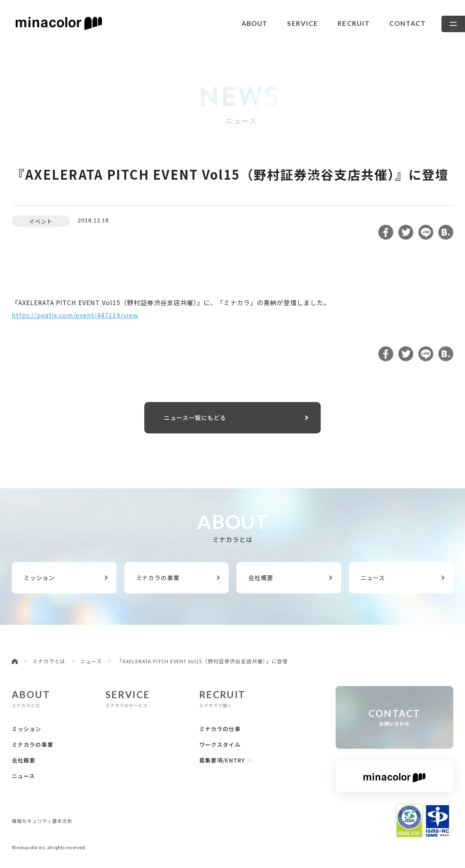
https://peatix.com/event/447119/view (75, 315)
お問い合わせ (394, 717)
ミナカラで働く (223, 699)
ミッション (65, 578)
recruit (354, 23)
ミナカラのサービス (128, 699)
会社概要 (290, 578)
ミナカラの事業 (178, 578)
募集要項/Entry (226, 760)
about (255, 23)
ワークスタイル (220, 744)
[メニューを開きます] (453, 24)
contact (408, 23)
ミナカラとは (49, 661)
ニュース (403, 578)
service (302, 23)
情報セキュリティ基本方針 (42, 821)
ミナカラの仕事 (220, 729)
